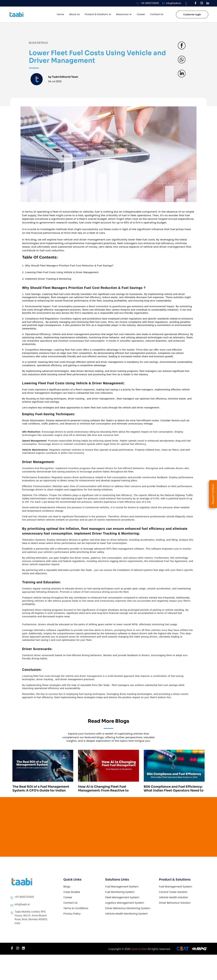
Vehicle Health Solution (173, 897)
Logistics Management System (125, 903)
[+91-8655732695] (138, 3)
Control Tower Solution (173, 892)
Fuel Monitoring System (120, 892)
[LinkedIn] (208, 3)
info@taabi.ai (174, 3)
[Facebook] (195, 3)
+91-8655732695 (150, 3)
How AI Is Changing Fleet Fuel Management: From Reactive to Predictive (103, 790)
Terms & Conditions (76, 908)
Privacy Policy (72, 914)
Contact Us (70, 903)
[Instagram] (202, 3)
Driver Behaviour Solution (175, 903)
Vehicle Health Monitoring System (126, 914)
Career (68, 897)
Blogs (67, 887)
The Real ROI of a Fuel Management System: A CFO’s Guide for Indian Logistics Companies (41, 790)
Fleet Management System (122, 897)
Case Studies (72, 892)
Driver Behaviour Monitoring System (128, 908)
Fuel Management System (122, 887)
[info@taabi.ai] (163, 3)
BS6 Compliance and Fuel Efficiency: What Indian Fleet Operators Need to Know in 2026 (174, 790)
